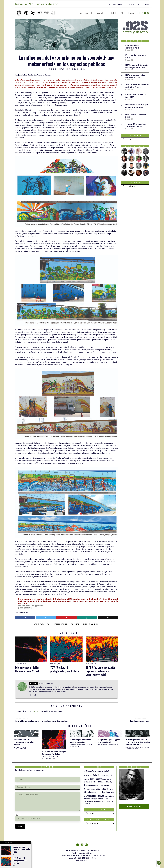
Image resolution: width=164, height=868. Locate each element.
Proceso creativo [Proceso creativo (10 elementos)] (94, 801)
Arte (49, 624)
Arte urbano (75, 624)
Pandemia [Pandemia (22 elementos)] (87, 798)
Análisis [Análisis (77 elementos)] (106, 771)
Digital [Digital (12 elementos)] (112, 782)
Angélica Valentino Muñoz (50, 757)
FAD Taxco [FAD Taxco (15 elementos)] (99, 789)
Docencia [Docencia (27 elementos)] (94, 786)
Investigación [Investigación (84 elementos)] (103, 792)
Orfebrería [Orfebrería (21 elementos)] (107, 796)
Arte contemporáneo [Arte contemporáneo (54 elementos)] (106, 775)
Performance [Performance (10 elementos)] (101, 799)
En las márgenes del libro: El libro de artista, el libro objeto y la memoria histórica (138, 742)
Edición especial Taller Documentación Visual (27, 669)
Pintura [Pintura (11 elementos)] (106, 799)
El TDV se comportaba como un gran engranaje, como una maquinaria (136, 106)
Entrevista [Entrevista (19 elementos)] (87, 789)
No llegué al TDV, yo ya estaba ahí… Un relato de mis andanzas (136, 125)
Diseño (85, 624)
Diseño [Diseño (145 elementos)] (87, 785)
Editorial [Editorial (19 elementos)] (101, 786)
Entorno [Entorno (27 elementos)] (106, 786)
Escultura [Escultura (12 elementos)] (93, 789)
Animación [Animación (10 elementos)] (99, 771)
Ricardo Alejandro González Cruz (81, 745)
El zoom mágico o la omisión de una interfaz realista (82, 741)
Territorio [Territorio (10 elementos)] (104, 801)
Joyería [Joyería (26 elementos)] (112, 793)
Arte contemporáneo (61, 624)
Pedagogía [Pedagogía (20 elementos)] (94, 798)
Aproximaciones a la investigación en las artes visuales (24, 742)
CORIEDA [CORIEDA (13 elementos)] (86, 782)
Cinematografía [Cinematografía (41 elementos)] (96, 779)
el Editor (33, 683)
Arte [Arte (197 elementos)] (95, 775)
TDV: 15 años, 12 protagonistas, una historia (65, 669)
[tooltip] (139, 13)
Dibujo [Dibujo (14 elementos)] (108, 782)
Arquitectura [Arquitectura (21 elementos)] (88, 776)
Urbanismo (95, 624)
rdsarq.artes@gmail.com (34, 606)
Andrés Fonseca (102, 745)
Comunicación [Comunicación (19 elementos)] (107, 779)
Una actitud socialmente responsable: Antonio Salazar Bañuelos (137, 86)
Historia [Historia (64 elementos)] (87, 792)
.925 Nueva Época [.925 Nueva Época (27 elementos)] (90, 771)
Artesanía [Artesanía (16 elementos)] (87, 779)
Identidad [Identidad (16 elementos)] (94, 793)
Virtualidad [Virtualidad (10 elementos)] (94, 804)
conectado (36, 711)
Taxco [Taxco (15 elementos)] (100, 801)
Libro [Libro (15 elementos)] (85, 796)
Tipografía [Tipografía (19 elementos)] (110, 801)
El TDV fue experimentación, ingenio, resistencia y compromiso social (101, 671)
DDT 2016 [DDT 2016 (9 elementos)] (104, 782)
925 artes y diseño (20, 747)
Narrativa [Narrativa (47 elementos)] (99, 796)
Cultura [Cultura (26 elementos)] (99, 782)
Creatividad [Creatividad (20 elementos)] (93, 782)
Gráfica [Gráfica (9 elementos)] (111, 789)
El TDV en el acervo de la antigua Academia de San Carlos (135, 76)
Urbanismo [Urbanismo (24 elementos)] (88, 804)
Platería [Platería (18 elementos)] (86, 801)
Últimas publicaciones (47, 683)
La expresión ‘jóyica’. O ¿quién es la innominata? (109, 741)
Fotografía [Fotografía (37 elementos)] (105, 789)
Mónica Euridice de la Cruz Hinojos (137, 747)
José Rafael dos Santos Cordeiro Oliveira (72, 69)
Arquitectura (39, 624)
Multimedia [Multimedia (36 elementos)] (91, 796)
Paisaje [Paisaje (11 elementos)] (112, 796)
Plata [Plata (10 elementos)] (110, 799)
